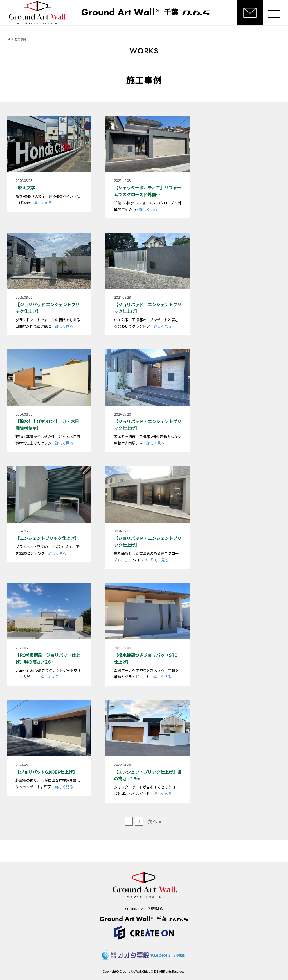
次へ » (154, 821)
